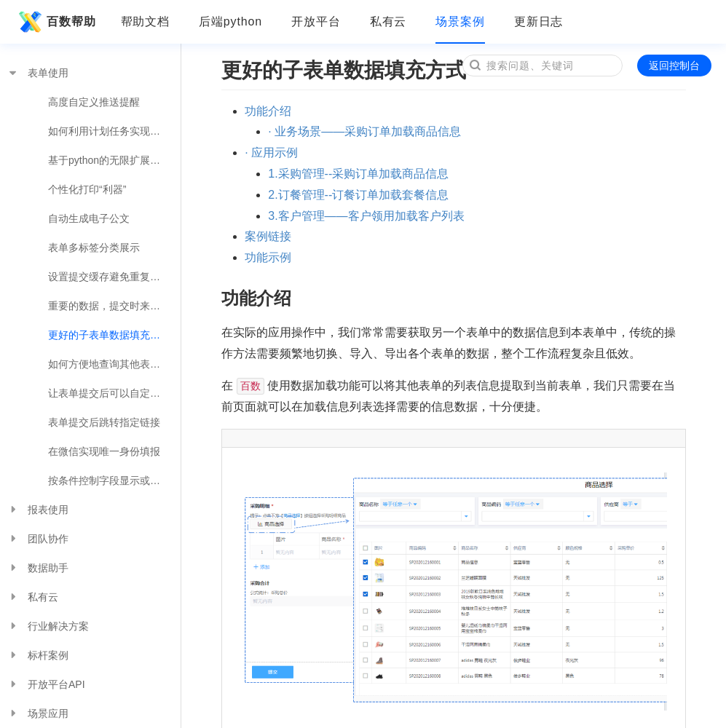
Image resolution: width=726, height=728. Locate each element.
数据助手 (38, 568)
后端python (230, 21)
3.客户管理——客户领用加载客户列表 (366, 216)
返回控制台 (674, 66)
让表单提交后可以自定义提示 (114, 393)
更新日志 (539, 21)
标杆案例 (38, 655)
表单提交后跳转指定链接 (104, 422)
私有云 (388, 21)
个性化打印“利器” (87, 189)
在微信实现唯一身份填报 (104, 451)
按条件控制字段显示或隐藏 (109, 480)
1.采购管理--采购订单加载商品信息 (358, 174)
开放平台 (316, 21)
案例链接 (268, 236)
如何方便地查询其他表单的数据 (114, 364)
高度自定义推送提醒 (94, 102)
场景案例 (460, 21)
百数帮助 (55, 22)
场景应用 (38, 713)
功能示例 (268, 257)
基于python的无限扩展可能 (109, 160)
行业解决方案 (48, 626)
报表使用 (38, 510)
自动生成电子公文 (89, 218)
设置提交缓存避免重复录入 (109, 277)
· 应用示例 (271, 153)
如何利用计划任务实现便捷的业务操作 (114, 131)
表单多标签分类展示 (94, 248)
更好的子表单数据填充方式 (109, 335)
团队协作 (38, 539)
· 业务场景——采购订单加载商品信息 (364, 131)
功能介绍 (268, 111)
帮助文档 (146, 21)
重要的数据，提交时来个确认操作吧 (114, 306)
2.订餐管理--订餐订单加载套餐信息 (358, 195)
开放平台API (46, 684)
